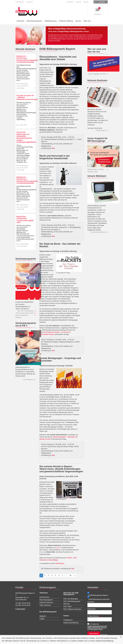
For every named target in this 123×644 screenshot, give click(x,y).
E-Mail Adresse (94, 616)
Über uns (87, 21)
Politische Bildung (66, 21)
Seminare (20, 21)
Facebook (29, 2)
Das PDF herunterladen (26, 311)
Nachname (91, 609)
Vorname (91, 602)
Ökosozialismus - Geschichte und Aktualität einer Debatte (58, 58)
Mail (53, 148)
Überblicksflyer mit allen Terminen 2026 (96, 171)
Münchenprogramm (34, 21)
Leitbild (42, 619)
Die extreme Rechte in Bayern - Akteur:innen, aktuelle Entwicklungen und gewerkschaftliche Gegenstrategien (61, 469)
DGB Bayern (20, 2)
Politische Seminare (46, 603)
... (66, 575)
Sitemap (78, 2)
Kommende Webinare (98, 232)
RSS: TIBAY (68, 606)
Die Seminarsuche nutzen (25, 313)
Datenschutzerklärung (105, 641)
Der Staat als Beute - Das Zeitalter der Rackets (60, 245)
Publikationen (68, 620)
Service (78, 21)
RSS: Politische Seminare (72, 609)
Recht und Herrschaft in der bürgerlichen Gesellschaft (55, 157)
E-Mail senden (101, 131)
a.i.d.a (58, 548)
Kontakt (86, 2)
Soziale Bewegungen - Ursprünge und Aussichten (60, 359)
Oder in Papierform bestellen (22, 316)
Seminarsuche (44, 597)
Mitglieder (43, 616)
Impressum (104, 635)
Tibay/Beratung (50, 21)
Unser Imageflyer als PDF (97, 74)
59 (70, 575)
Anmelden (70, 2)
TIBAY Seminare (45, 605)
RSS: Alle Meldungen (71, 599)
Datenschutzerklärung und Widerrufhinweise (97, 627)
